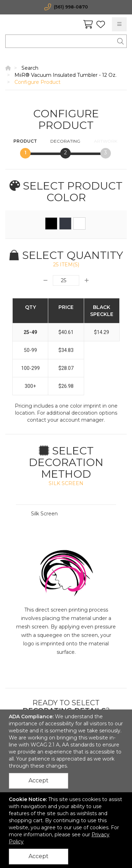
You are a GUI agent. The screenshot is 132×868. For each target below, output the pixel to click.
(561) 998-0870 (71, 7)
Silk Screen (44, 514)
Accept (39, 780)
